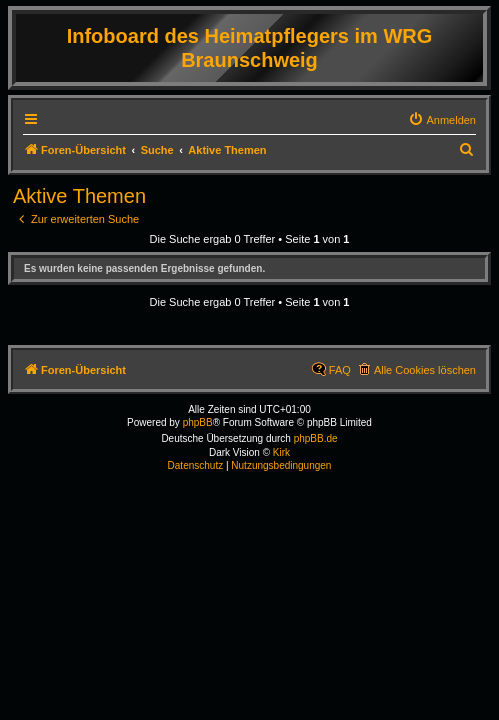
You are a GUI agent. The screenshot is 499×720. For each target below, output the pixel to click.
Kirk (281, 452)
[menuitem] (442, 120)
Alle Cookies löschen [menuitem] (425, 370)
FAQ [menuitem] (340, 370)
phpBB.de (316, 438)
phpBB (198, 422)
